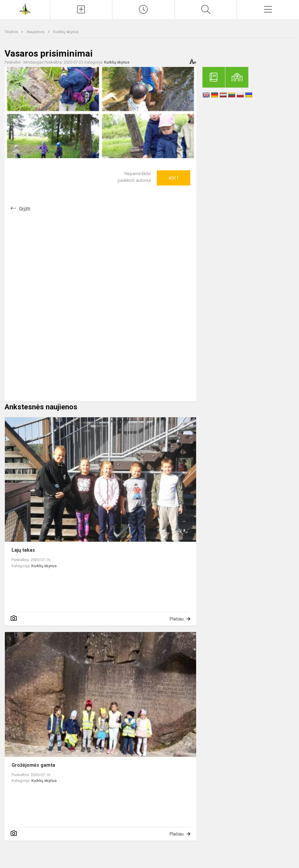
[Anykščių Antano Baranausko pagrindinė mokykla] (25, 9)
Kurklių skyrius (66, 32)
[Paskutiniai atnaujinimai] (143, 9)
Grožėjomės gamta (33, 765)
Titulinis (12, 32)
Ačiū (174, 178)
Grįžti (25, 209)
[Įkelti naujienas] (81, 9)
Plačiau (177, 619)
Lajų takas (23, 550)
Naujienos (36, 32)
